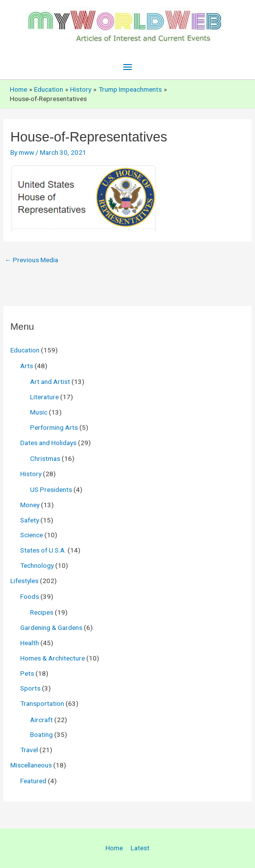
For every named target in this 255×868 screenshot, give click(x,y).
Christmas (45, 458)
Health (30, 643)
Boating (41, 734)
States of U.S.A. (43, 550)
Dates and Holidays (48, 443)
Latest (140, 848)
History (31, 474)
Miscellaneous (31, 765)
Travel (29, 750)
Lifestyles (24, 581)
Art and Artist (50, 382)
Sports (30, 688)
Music (39, 412)
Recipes (42, 612)
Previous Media (31, 260)
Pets (27, 673)
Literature (44, 397)
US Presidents (51, 489)
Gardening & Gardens (51, 627)
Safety (30, 520)
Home (114, 848)
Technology (37, 565)
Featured (33, 781)
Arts (27, 366)
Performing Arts (54, 427)
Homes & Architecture (53, 658)
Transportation (42, 703)
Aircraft (41, 720)
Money (30, 505)
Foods (30, 596)
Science (32, 535)
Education (25, 350)
